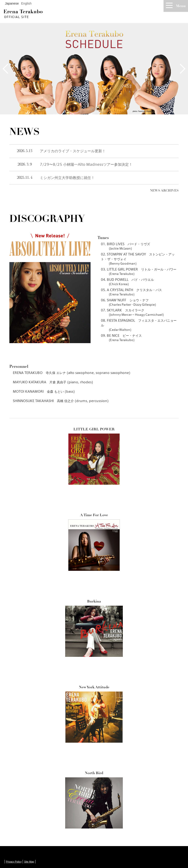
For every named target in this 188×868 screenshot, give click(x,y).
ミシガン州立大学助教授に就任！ (67, 178)
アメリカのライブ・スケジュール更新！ (73, 151)
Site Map (29, 862)
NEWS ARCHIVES (164, 190)
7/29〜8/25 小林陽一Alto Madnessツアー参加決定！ (86, 164)
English (26, 3)
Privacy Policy (14, 862)
